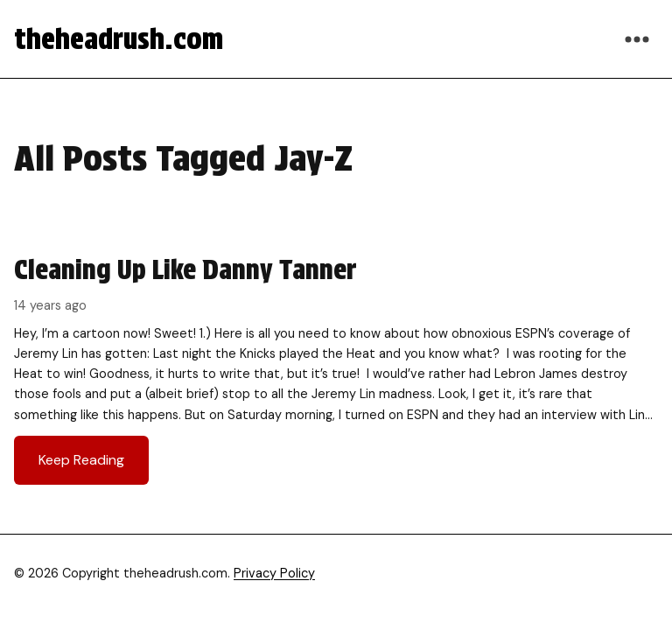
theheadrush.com (119, 39)
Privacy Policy (274, 573)
